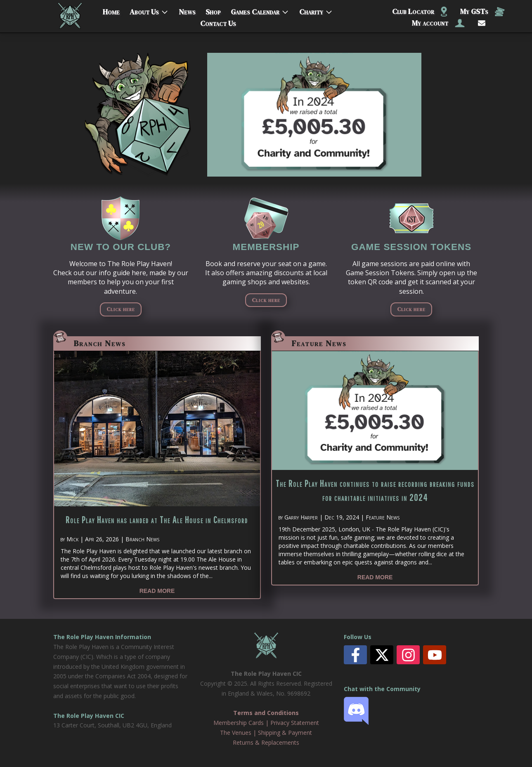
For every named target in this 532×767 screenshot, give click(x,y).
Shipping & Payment (285, 733)
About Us (144, 10)
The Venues (236, 733)
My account (438, 23)
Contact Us (218, 22)
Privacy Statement (295, 723)
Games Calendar (255, 10)
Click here (121, 309)
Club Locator (420, 11)
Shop (213, 10)
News (187, 10)
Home (111, 10)
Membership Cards (239, 723)
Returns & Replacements (266, 742)
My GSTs (482, 11)
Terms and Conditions (266, 713)
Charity (311, 10)
